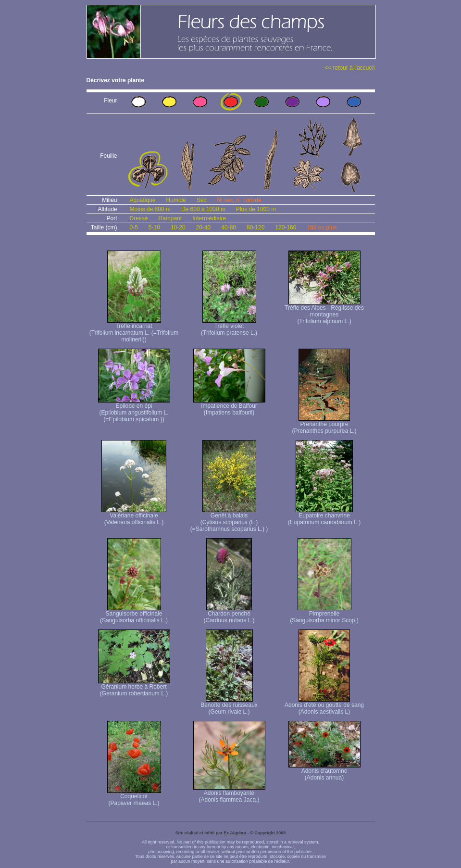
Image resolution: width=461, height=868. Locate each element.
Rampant (170, 218)
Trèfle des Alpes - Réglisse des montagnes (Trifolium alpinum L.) (324, 312)
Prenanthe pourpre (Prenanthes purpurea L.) (324, 425)
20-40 (204, 227)
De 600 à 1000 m (203, 209)
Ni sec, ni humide (239, 200)
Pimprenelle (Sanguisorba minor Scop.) (324, 614)
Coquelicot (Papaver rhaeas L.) (134, 797)
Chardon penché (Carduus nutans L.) (229, 614)
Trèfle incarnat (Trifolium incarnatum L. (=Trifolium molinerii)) (134, 330)
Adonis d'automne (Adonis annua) (324, 772)
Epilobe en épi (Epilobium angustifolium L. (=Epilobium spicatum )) (134, 410)
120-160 (286, 227)
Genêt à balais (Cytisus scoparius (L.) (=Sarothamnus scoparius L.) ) (229, 520)
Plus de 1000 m (256, 209)
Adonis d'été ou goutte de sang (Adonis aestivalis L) (324, 706)
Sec (202, 200)
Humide (176, 200)
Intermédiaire (209, 218)
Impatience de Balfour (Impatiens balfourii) (229, 407)
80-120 (255, 227)
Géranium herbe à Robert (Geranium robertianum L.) (134, 687)
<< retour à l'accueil (349, 68)
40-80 (229, 227)
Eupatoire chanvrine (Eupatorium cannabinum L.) (324, 516)
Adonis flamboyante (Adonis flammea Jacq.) (229, 794)
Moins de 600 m (150, 209)
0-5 (134, 227)
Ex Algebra (235, 833)
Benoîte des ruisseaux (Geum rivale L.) (229, 706)
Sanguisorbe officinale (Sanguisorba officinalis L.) (134, 614)
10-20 (178, 227)
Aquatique (143, 200)
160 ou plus (322, 227)
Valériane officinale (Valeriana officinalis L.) (134, 516)
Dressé (139, 218)
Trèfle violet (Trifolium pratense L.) (229, 327)
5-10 (154, 227)
